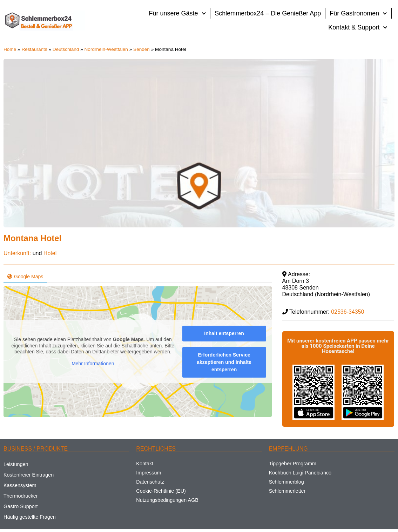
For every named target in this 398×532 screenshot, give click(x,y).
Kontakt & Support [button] (358, 28)
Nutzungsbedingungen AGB (167, 500)
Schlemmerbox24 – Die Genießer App (268, 13)
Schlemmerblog (286, 482)
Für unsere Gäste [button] (178, 14)
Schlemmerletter (287, 491)
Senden (141, 49)
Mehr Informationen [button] (93, 364)
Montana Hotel (32, 238)
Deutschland (66, 49)
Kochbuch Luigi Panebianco (300, 473)
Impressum (149, 473)
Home (10, 49)
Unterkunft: (17, 253)
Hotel (50, 253)
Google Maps (25, 277)
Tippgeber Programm (293, 464)
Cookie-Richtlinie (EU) (161, 491)
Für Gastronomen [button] (358, 14)
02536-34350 (348, 312)
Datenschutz (150, 482)
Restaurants (34, 49)
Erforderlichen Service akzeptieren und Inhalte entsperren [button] (224, 362)
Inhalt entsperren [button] (224, 333)
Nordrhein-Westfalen (106, 49)
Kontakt (145, 464)
